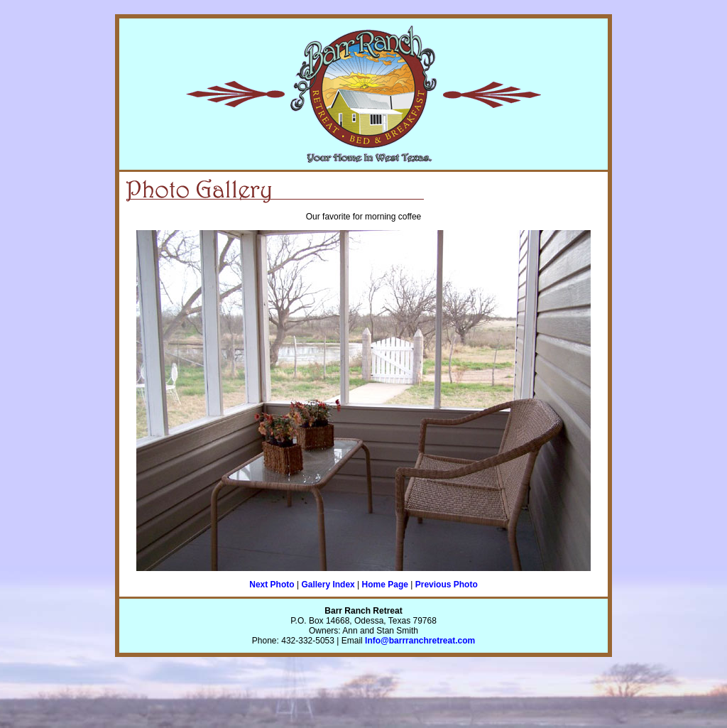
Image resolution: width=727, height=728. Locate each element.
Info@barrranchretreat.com (420, 641)
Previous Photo (447, 585)
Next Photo (272, 585)
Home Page (385, 585)
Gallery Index (328, 585)
